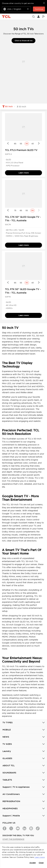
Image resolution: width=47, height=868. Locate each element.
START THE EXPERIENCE (13, 839)
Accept (33, 863)
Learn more (24, 173)
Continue (39, 9)
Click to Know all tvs (24, 41)
